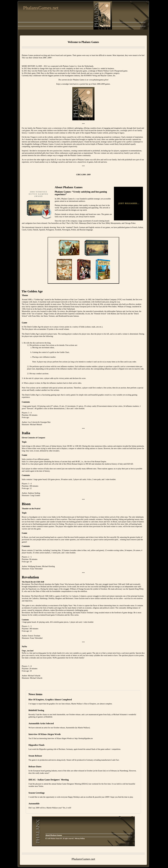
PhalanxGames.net (41, 8)
